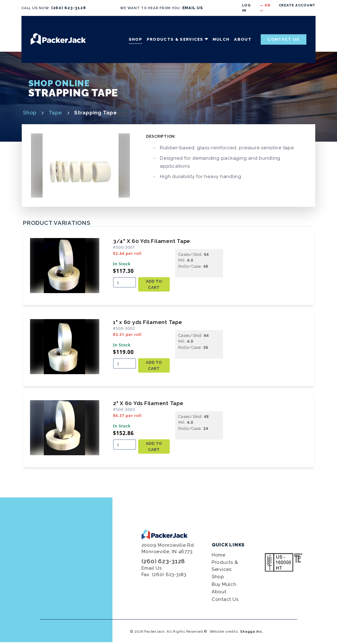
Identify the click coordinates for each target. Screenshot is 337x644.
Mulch (221, 39)
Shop (135, 39)
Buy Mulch (224, 584)
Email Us (152, 568)
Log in (246, 8)
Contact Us (283, 39)
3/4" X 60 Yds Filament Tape (152, 241)
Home (219, 555)
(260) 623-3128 (69, 8)
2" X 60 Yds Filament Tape (148, 403)
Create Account (297, 5)
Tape (55, 113)
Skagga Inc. (252, 631)
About (243, 39)
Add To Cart (154, 284)
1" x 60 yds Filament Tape (148, 322)
